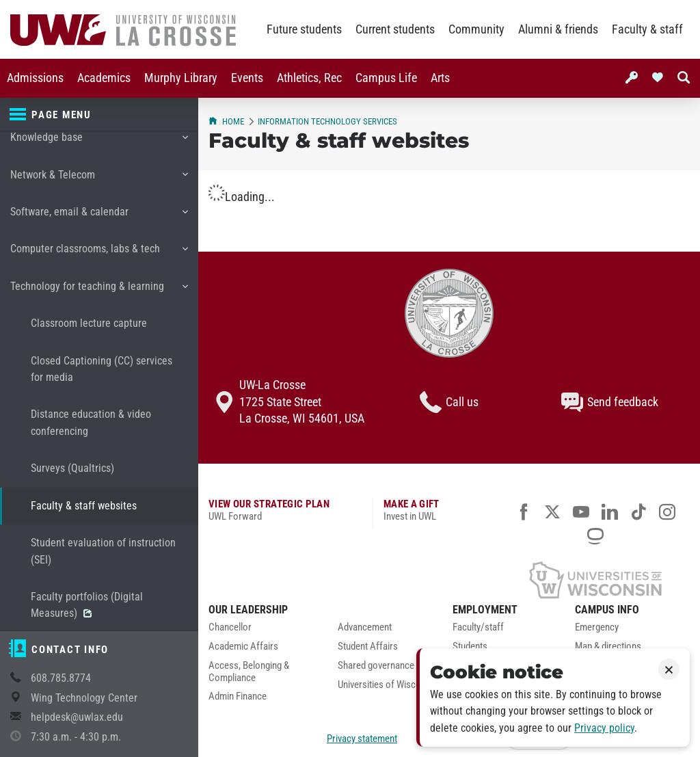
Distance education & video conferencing (91, 422)
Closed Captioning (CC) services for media (102, 369)
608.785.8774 (61, 678)
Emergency (597, 627)
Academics (104, 78)
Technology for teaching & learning (99, 291)
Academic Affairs (243, 647)
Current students (395, 29)
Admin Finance (238, 696)
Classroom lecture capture (89, 323)
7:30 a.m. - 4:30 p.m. (76, 737)
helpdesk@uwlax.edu (77, 717)
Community (476, 29)
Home (226, 121)
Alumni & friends (558, 29)
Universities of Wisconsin (388, 685)
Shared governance (376, 666)
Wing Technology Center (84, 698)
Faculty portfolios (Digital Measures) (87, 605)
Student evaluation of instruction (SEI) (103, 551)
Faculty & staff (647, 29)
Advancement (365, 627)
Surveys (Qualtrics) (72, 468)
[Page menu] (99, 115)
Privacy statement (362, 739)
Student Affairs (368, 647)
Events (247, 78)
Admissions (35, 78)
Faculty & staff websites (84, 506)
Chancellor (230, 627)
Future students (304, 29)
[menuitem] (35, 78)
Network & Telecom (99, 180)
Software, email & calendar (99, 217)
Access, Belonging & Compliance (249, 672)
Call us (449, 402)
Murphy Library (181, 78)
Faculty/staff (478, 627)
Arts (440, 78)
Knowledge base (99, 142)
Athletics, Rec (309, 78)
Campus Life (386, 78)
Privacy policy (604, 728)
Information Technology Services (327, 121)
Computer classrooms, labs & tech (99, 254)
